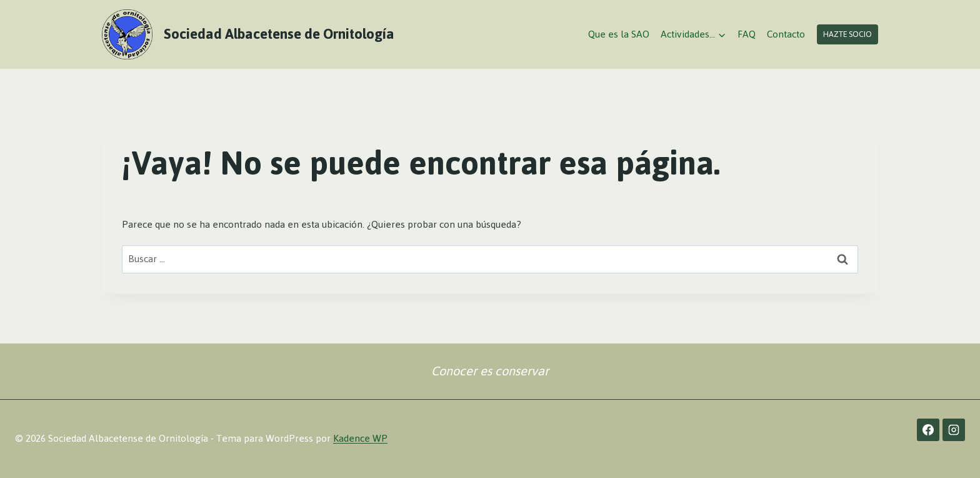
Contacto (786, 34)
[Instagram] (954, 430)
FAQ (747, 34)
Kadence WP (360, 438)
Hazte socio (847, 34)
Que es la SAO (619, 34)
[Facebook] (928, 430)
